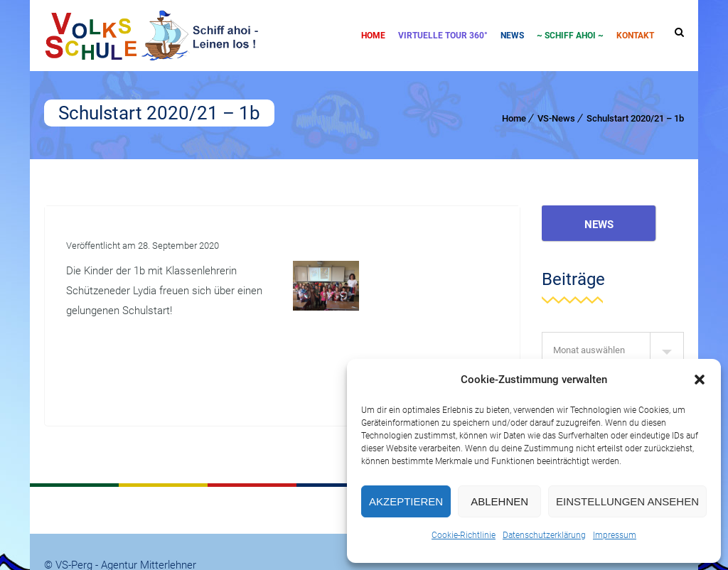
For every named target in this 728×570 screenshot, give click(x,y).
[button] (700, 380)
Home (373, 36)
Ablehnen (499, 501)
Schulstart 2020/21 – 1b (635, 118)
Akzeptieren (406, 501)
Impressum (615, 535)
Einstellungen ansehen (627, 501)
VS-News (556, 118)
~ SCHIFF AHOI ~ (570, 36)
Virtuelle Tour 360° (443, 36)
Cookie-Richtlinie (464, 535)
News (512, 36)
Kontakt (635, 36)
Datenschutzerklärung (544, 535)
